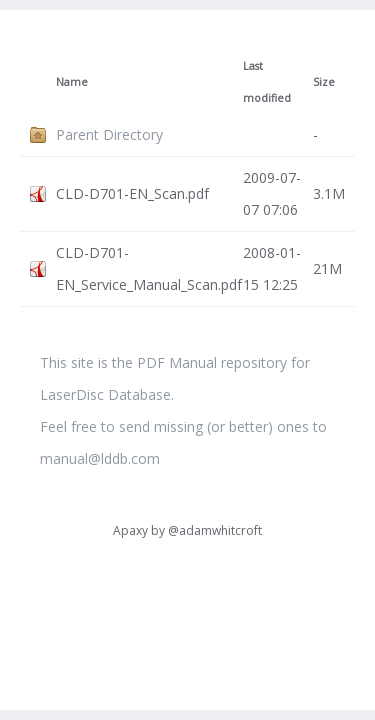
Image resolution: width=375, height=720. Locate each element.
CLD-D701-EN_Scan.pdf (132, 193)
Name (72, 82)
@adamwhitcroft (215, 530)
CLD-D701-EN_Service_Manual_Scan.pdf (149, 268)
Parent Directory (109, 134)
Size (324, 82)
